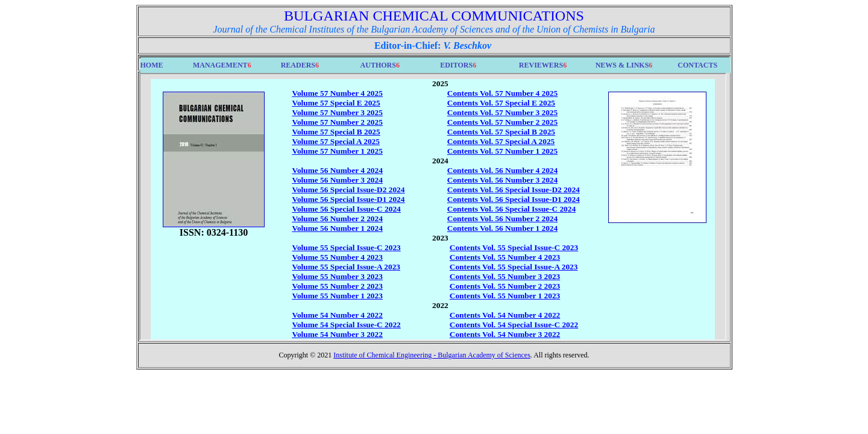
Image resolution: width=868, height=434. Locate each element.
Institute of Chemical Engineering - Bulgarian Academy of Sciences (432, 355)
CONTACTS (697, 65)
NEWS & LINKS (622, 65)
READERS (298, 65)
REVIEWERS (541, 65)
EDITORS (456, 65)
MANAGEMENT (220, 65)
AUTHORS (378, 65)
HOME (152, 65)
